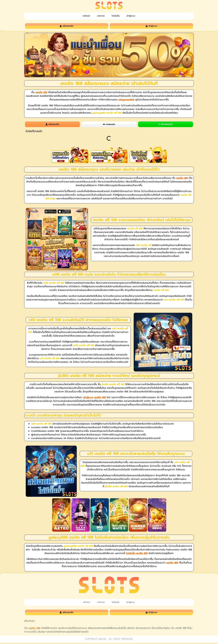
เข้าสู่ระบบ (136, 16)
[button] (191, 132)
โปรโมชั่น (117, 16)
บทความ (99, 16)
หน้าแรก (81, 16)
